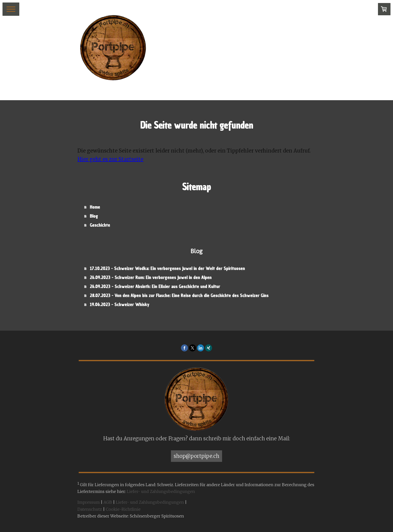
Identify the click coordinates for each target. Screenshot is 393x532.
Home (95, 207)
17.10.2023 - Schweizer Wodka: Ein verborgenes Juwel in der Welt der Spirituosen (167, 268)
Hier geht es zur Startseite (110, 159)
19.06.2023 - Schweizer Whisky (119, 304)
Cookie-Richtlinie (123, 509)
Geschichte (100, 225)
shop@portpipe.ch (197, 456)
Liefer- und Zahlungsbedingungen (161, 491)
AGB (108, 502)
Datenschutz (90, 509)
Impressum (89, 502)
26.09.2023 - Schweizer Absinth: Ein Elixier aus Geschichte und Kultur (155, 286)
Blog (94, 216)
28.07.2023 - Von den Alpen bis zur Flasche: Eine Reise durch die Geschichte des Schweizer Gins (179, 295)
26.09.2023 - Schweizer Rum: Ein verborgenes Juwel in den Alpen (151, 277)
